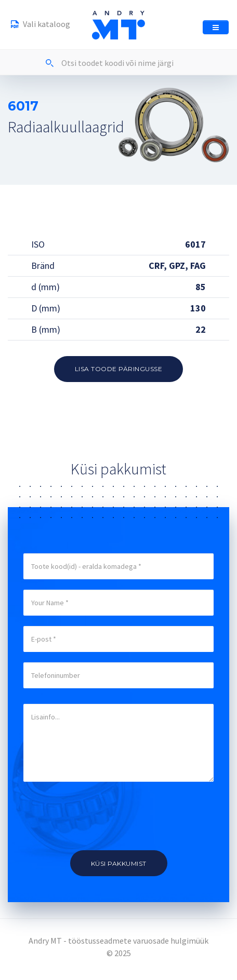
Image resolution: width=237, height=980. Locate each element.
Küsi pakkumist (119, 863)
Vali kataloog (41, 25)
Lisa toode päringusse (119, 369)
